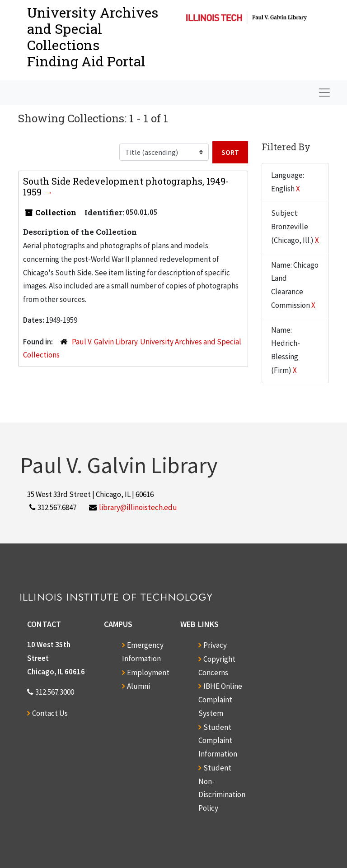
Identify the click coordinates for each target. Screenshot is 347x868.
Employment (148, 673)
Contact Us (50, 713)
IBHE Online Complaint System (220, 700)
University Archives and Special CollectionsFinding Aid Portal (93, 37)
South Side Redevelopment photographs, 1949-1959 (126, 186)
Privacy (215, 645)
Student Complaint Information (218, 741)
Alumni (138, 686)
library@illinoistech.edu (138, 507)
